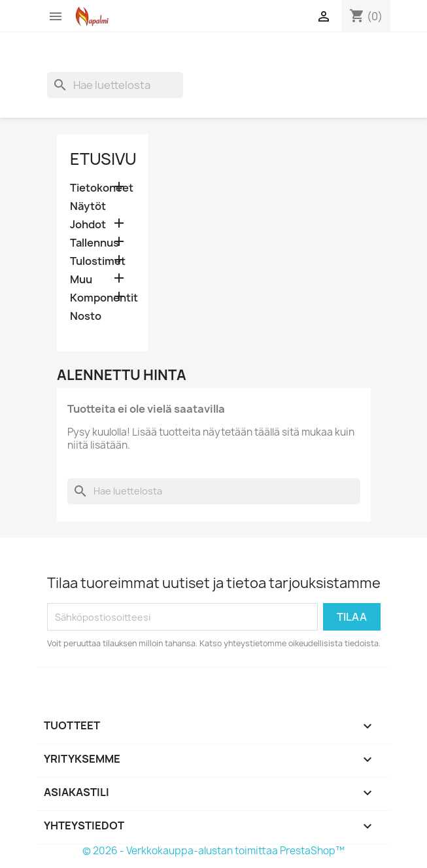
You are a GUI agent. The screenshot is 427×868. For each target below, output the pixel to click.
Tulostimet (98, 261)
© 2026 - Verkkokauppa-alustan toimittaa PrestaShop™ (214, 851)
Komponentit (103, 298)
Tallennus (94, 243)
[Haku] (115, 85)
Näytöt (88, 206)
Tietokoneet (102, 188)
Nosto (86, 316)
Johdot (88, 225)
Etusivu (103, 159)
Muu (81, 280)
